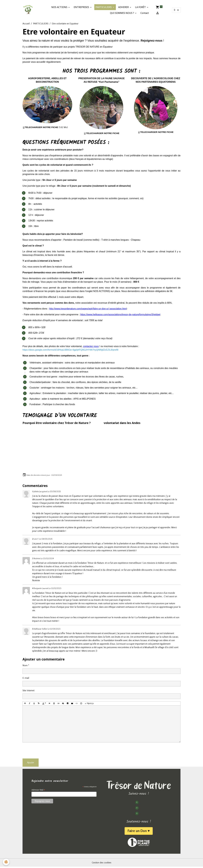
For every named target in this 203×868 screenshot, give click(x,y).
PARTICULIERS (104, 7)
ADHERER (124, 7)
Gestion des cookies (102, 864)
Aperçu (89, 704)
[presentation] (45, 751)
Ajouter (31, 763)
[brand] (28, 10)
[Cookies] (6, 862)
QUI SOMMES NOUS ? (122, 13)
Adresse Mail (39, 791)
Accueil (26, 24)
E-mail (26, 678)
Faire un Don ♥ (138, 832)
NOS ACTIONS (60, 7)
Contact (145, 13)
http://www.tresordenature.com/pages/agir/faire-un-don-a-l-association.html (88, 309)
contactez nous (91, 347)
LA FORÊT (141, 7)
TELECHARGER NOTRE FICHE (42, 128)
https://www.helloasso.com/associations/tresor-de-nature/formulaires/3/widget (120, 315)
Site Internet (28, 691)
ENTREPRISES (82, 7)
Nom (25, 666)
